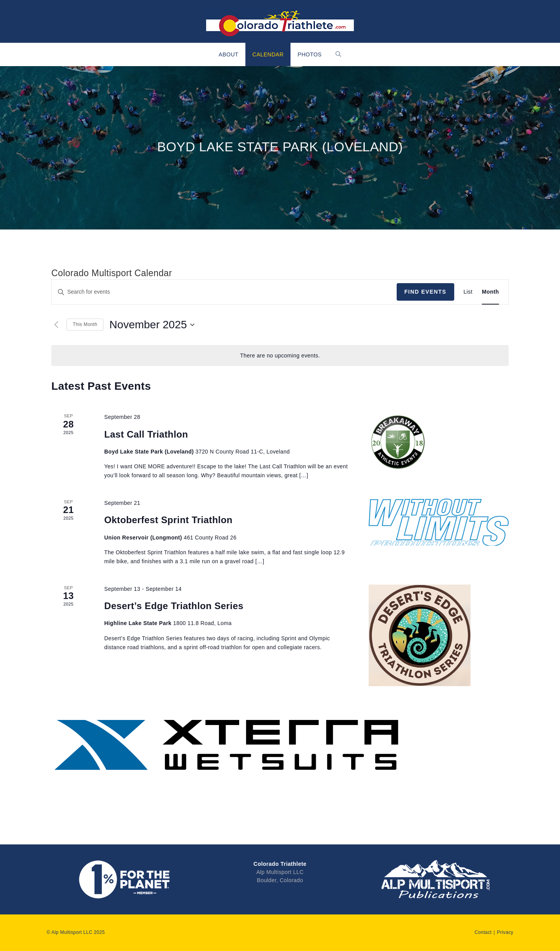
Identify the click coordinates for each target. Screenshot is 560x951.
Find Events (425, 292)
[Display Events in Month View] (490, 292)
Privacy (505, 932)
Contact (483, 932)
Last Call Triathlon (146, 434)
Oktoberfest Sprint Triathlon (168, 520)
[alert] (280, 356)
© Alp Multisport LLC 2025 (76, 932)
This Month (85, 324)
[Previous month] (56, 325)
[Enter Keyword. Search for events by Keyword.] (224, 292)
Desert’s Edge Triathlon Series (174, 606)
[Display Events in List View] (468, 292)
